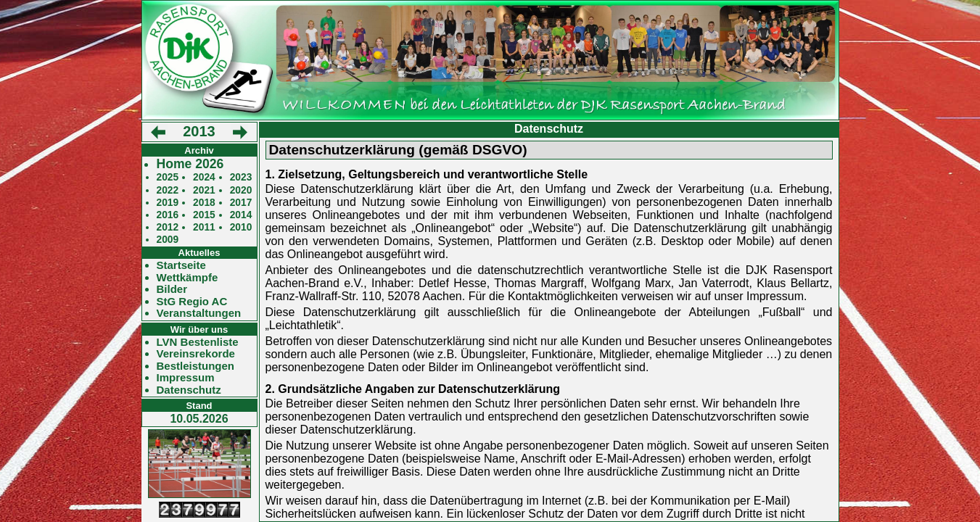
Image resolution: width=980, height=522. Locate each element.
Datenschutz (189, 390)
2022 (168, 190)
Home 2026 (190, 164)
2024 (204, 177)
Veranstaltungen (199, 313)
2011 (204, 227)
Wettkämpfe (188, 278)
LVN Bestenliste (198, 342)
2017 (241, 203)
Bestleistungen (196, 366)
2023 (241, 177)
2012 (168, 227)
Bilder (172, 289)
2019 (168, 203)
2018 (204, 203)
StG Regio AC (192, 302)
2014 (241, 215)
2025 (168, 177)
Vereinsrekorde (196, 354)
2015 (204, 215)
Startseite (181, 265)
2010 (241, 227)
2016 (168, 215)
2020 (241, 190)
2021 (204, 190)
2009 (168, 240)
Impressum (186, 378)
